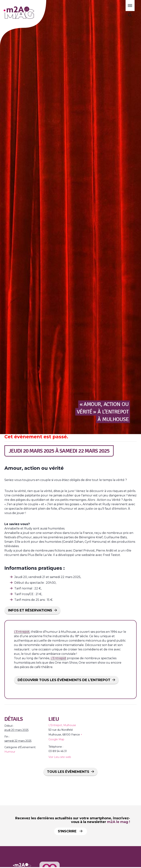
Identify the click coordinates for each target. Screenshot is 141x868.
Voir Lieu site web (60, 757)
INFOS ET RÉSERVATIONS (30, 610)
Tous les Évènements (68, 772)
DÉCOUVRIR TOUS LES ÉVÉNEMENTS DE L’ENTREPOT (64, 680)
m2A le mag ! (119, 822)
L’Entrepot (22, 632)
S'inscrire (71, 831)
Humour (10, 752)
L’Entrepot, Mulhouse (62, 725)
